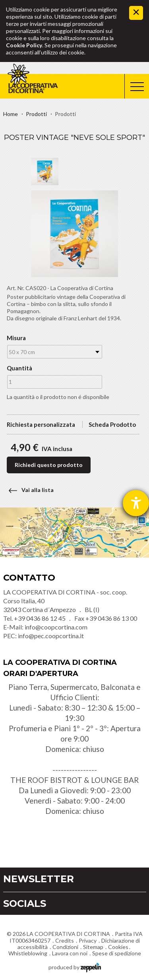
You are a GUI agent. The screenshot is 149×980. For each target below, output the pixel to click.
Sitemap (93, 947)
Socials (25, 903)
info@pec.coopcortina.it (51, 636)
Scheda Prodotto (112, 424)
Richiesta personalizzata (41, 424)
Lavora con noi (70, 953)
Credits (65, 940)
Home (11, 114)
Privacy (88, 940)
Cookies (118, 947)
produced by (75, 967)
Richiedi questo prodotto (49, 465)
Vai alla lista (28, 490)
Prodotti (36, 114)
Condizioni (65, 947)
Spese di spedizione (117, 953)
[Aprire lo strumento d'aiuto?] (136, 503)
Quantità (19, 368)
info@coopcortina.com (56, 627)
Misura (16, 338)
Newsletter (39, 879)
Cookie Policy (24, 45)
